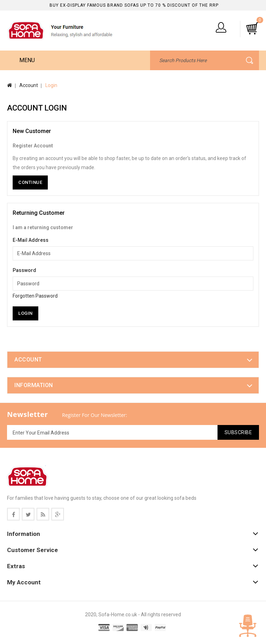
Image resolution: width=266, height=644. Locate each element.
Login (51, 85)
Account (29, 85)
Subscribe (238, 432)
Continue (30, 182)
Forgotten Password (35, 296)
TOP (248, 626)
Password (24, 270)
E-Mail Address (31, 240)
